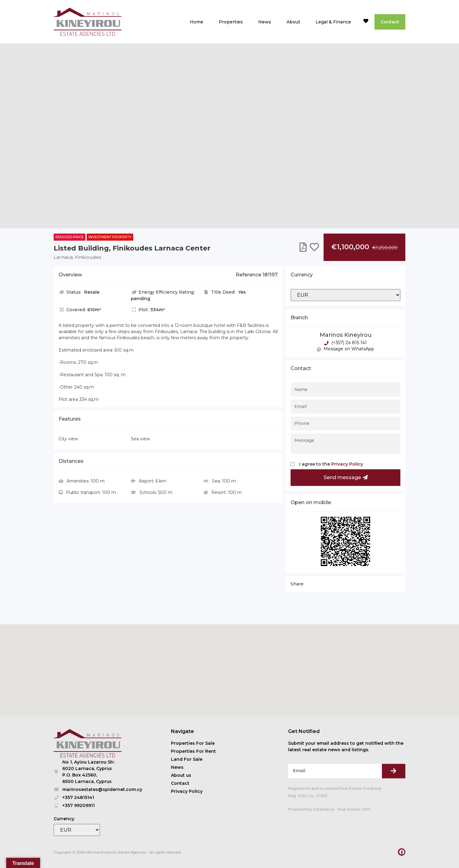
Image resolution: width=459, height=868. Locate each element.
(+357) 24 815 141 (345, 343)
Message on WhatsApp (346, 349)
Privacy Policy (347, 464)
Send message (346, 477)
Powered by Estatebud (311, 809)
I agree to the (331, 464)
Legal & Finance (333, 22)
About (293, 22)
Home (196, 22)
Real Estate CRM (354, 809)
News (265, 22)
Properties (231, 22)
